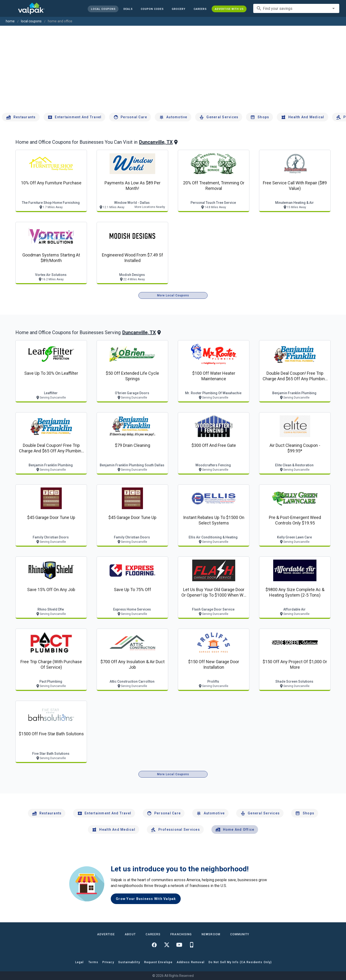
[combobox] (296, 8)
